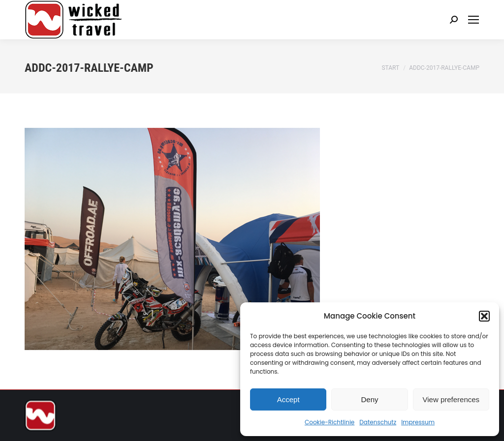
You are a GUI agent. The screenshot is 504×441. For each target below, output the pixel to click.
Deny (369, 399)
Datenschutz (378, 422)
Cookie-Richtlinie (330, 422)
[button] (484, 316)
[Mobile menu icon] (473, 20)
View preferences (451, 399)
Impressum (418, 422)
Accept (288, 399)
